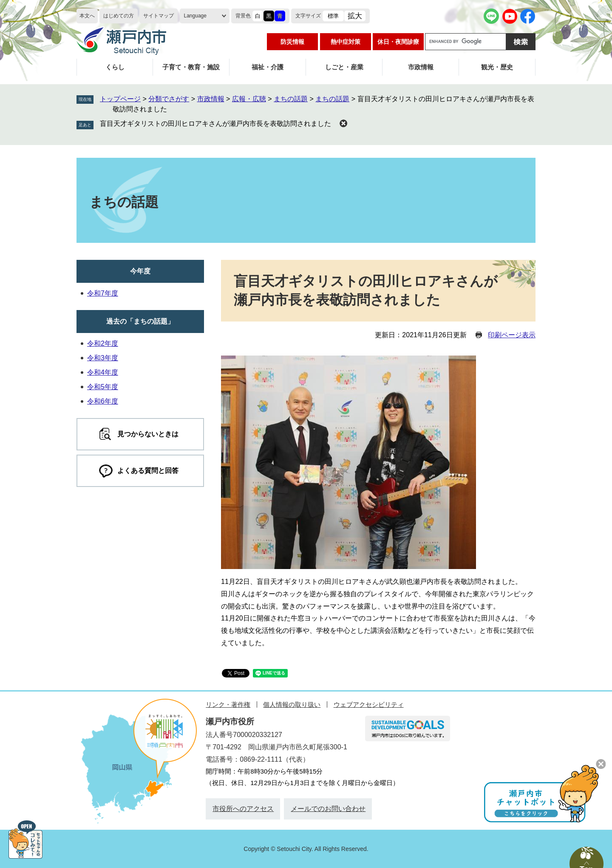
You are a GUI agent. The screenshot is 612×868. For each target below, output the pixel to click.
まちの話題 (291, 99)
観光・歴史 (497, 67)
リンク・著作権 (228, 704)
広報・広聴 (249, 99)
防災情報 (292, 42)
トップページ (120, 99)
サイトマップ (159, 16)
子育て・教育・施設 (191, 67)
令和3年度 (103, 358)
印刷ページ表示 (512, 335)
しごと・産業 (344, 67)
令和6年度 (103, 401)
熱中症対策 (346, 42)
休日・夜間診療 (398, 42)
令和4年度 (103, 372)
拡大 (355, 16)
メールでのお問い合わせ (328, 809)
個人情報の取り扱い (292, 704)
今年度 (140, 271)
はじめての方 (119, 16)
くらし (115, 67)
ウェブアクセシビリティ (369, 704)
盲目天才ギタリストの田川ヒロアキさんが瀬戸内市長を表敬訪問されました (215, 124)
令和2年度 (103, 343)
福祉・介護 (268, 67)
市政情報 (421, 67)
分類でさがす (169, 99)
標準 (333, 16)
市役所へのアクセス (243, 809)
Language (195, 16)
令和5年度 (103, 387)
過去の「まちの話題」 (140, 321)
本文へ (87, 16)
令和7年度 (103, 293)
